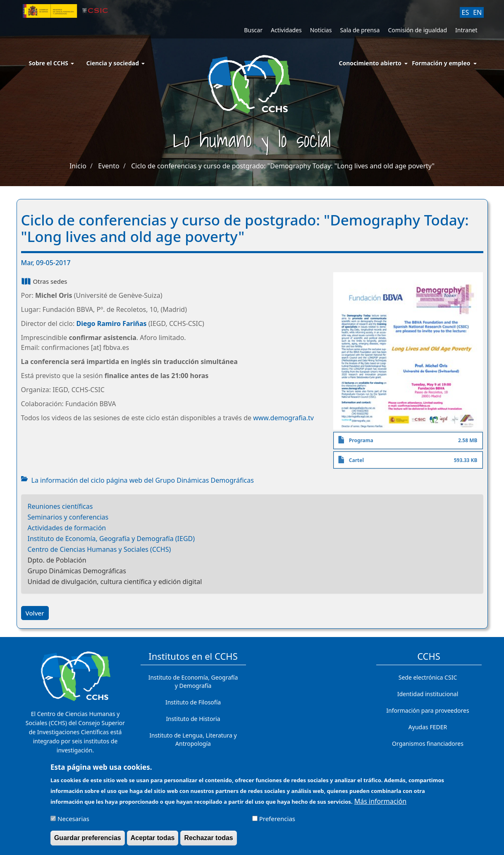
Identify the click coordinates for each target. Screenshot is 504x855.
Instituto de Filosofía (193, 702)
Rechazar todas (208, 842)
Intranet (466, 30)
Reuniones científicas (60, 506)
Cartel (356, 460)
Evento (109, 166)
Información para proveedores (428, 710)
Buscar (253, 30)
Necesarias (73, 822)
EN (477, 12)
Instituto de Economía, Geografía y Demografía (193, 681)
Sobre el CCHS (51, 63)
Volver (35, 613)
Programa (361, 440)
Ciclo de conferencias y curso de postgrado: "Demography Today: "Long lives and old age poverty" (283, 166)
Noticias (321, 30)
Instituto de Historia (193, 719)
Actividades (286, 30)
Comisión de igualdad (417, 30)
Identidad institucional (428, 694)
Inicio (78, 166)
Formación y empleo (441, 63)
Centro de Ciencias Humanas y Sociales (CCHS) (99, 549)
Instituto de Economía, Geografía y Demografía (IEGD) (111, 539)
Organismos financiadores (428, 744)
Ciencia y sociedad (116, 63)
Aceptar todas (153, 842)
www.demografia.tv (283, 418)
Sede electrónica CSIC (428, 677)
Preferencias (277, 822)
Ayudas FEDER (428, 727)
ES (466, 12)
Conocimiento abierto (370, 63)
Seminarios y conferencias (68, 517)
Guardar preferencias (88, 842)
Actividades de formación (67, 528)
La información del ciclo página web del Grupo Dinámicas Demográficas (143, 480)
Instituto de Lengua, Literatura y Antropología (193, 739)
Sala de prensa (360, 30)
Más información (380, 805)
